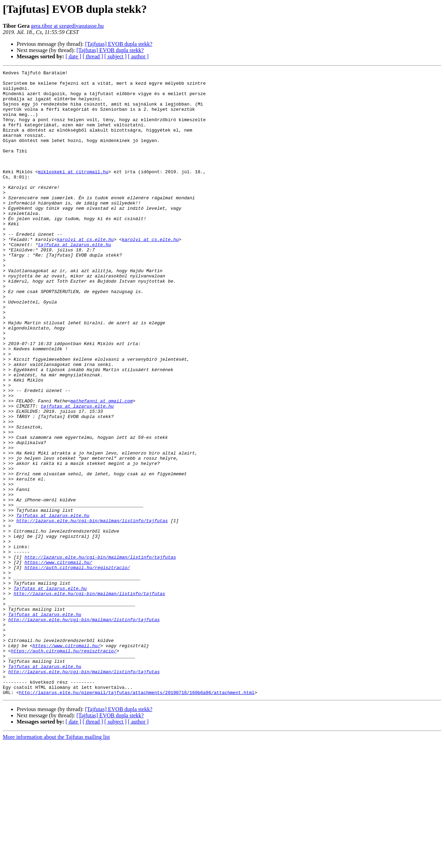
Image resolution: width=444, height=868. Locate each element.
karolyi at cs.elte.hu (85, 274)
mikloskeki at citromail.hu (73, 192)
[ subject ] (116, 56)
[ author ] (138, 56)
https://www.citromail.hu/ (58, 661)
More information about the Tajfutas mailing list (56, 862)
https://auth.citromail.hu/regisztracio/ (77, 667)
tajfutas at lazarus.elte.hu (74, 280)
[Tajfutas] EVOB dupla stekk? (119, 44)
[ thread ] (93, 56)
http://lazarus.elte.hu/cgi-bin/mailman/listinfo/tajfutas (92, 611)
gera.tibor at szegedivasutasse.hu (67, 26)
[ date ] (73, 56)
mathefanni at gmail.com (101, 467)
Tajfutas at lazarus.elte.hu (53, 605)
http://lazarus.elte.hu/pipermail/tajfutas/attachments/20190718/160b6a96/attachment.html (137, 817)
